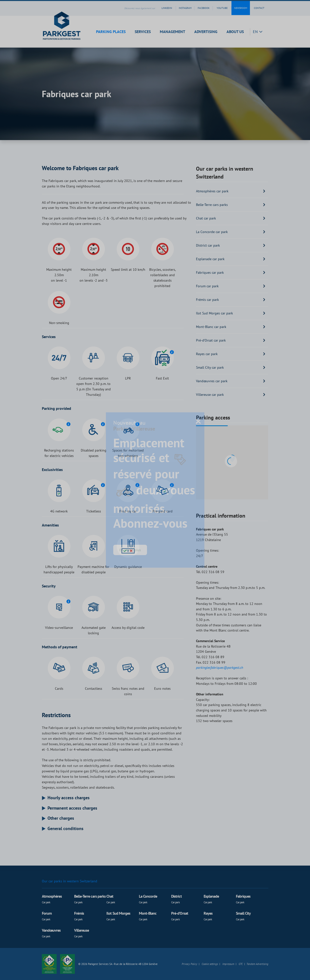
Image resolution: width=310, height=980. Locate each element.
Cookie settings (210, 964)
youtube (222, 8)
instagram (185, 8)
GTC (241, 964)
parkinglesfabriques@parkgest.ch (220, 667)
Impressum (228, 964)
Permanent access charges (72, 808)
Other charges (61, 818)
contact (259, 8)
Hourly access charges (69, 798)
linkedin (167, 8)
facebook (204, 8)
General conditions (65, 829)
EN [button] (256, 32)
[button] (112, 32)
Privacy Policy (189, 964)
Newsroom (241, 8)
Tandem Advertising (257, 964)
